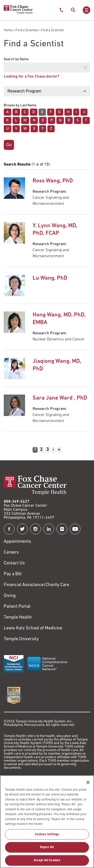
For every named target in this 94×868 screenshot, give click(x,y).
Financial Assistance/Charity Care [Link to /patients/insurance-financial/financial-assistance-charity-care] (36, 585)
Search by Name (16, 59)
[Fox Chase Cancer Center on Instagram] (35, 529)
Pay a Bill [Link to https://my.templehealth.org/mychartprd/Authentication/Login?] (13, 574)
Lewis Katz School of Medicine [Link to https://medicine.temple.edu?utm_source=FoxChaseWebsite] (33, 628)
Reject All (47, 850)
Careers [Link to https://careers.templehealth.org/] (11, 552)
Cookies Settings (47, 837)
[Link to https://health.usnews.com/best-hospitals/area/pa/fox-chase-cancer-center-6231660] (14, 695)
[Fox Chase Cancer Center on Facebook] (9, 529)
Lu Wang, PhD (50, 278)
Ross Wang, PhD (53, 181)
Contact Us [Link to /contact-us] (14, 563)
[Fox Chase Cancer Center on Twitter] (22, 529)
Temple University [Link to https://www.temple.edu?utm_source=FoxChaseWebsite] (21, 639)
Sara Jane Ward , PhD (60, 398)
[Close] (88, 785)
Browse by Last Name (20, 106)
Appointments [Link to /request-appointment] (17, 542)
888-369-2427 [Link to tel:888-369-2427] (17, 502)
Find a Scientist (27, 30)
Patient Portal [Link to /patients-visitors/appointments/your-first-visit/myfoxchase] (17, 607)
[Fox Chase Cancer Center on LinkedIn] (49, 529)
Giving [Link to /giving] (10, 596)
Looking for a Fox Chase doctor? (31, 77)
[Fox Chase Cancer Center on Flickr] (62, 529)
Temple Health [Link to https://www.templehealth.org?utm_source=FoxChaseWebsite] (18, 617)
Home (8, 30)
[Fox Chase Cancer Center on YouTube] (75, 529)
